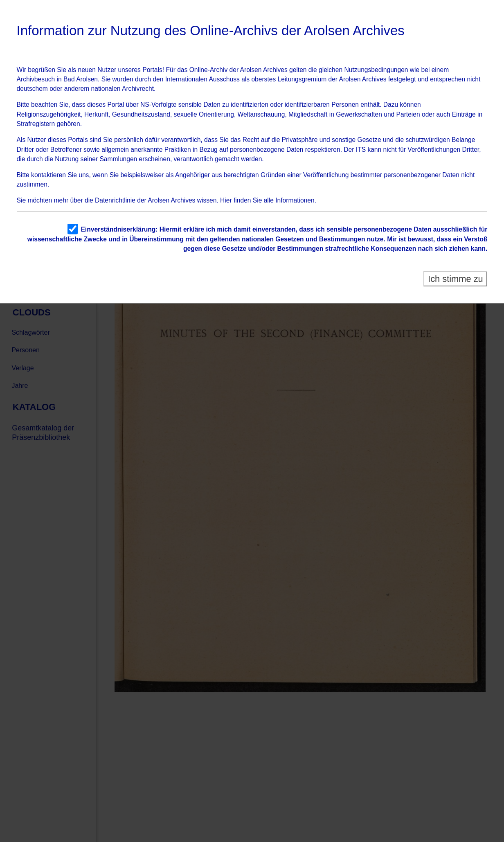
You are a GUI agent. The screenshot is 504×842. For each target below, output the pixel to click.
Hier (226, 200)
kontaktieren (48, 175)
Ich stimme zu (456, 279)
